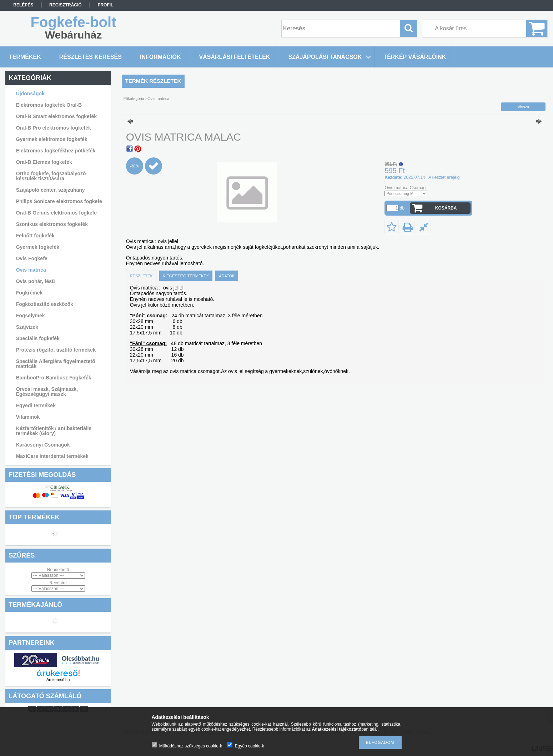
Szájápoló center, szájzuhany (51, 190)
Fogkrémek (29, 293)
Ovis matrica (31, 270)
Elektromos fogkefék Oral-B (49, 105)
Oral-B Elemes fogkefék (44, 162)
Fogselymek (31, 316)
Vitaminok (28, 417)
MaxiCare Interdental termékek (52, 456)
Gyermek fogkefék (38, 247)
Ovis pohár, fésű (36, 281)
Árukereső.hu (58, 680)
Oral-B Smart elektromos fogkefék (56, 116)
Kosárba (446, 208)
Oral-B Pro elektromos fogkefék (54, 128)
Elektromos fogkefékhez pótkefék (56, 151)
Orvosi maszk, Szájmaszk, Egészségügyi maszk (47, 392)
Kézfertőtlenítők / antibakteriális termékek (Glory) (54, 431)
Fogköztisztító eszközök (45, 304)
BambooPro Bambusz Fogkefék (54, 378)
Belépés (23, 5)
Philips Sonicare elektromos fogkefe (59, 201)
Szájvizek (27, 327)
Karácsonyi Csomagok (43, 445)
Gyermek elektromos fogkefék (52, 139)
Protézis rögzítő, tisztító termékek (56, 350)
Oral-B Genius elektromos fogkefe (56, 213)
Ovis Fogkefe (32, 258)
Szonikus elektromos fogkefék (52, 224)
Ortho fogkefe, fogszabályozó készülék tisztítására (51, 176)
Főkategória (134, 99)
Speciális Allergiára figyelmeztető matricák (56, 364)
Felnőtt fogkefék (35, 236)
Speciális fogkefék (38, 338)
